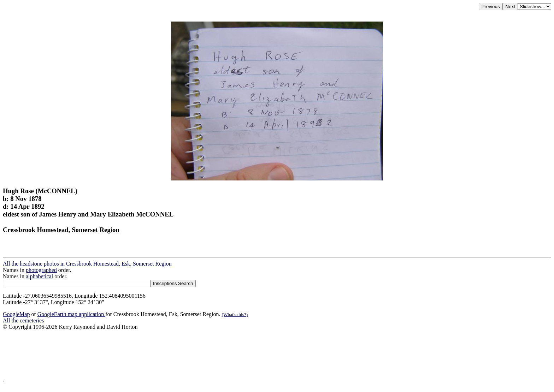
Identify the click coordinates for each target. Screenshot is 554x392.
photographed (41, 270)
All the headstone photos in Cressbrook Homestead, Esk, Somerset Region (87, 264)
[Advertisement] (215, 355)
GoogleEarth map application (71, 314)
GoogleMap (16, 314)
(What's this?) (235, 314)
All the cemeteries (23, 320)
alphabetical (39, 276)
